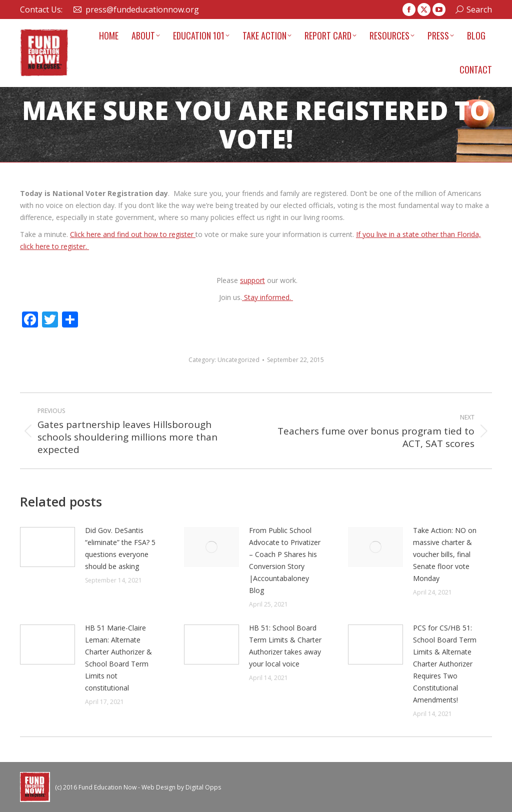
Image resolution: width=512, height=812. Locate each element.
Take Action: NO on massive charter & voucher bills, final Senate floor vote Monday (445, 554)
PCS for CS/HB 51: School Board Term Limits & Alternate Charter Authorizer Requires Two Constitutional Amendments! (445, 664)
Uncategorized (238, 360)
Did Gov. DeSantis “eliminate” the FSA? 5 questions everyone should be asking (120, 548)
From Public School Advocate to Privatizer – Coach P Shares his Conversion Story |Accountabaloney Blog (285, 560)
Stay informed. (267, 297)
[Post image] (47, 547)
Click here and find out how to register (133, 234)
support (252, 280)
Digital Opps (203, 787)
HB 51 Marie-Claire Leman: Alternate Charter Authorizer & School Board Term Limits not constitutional (118, 658)
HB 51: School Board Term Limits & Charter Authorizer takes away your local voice (285, 646)
